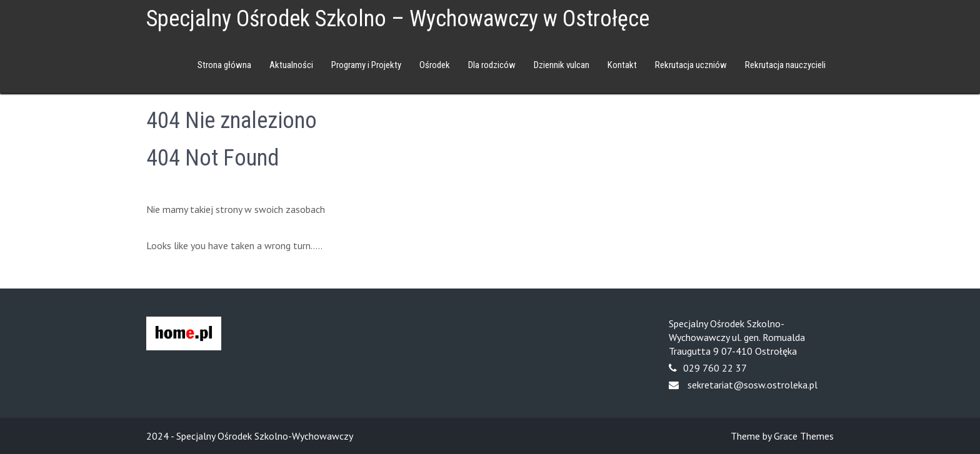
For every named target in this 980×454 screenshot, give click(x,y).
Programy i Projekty (366, 65)
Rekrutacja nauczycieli (785, 65)
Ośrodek (435, 65)
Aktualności (291, 65)
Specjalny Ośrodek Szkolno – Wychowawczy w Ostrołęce (398, 19)
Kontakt (622, 65)
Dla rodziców (492, 65)
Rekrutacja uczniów (691, 65)
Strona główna (224, 65)
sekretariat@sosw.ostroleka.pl (752, 385)
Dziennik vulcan (562, 65)
